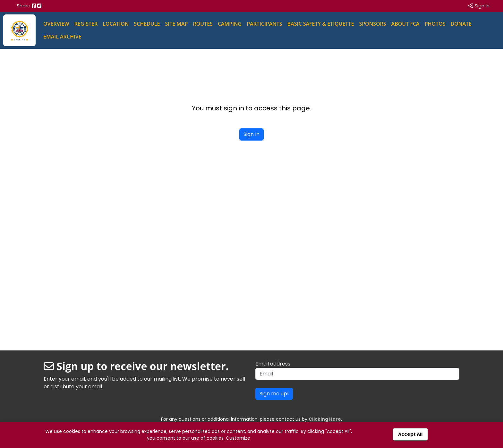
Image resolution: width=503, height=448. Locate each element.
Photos (435, 24)
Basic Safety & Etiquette (321, 24)
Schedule (147, 24)
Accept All (410, 434)
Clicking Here (325, 419)
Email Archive (62, 37)
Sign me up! (274, 394)
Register (86, 24)
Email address (273, 364)
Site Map (176, 24)
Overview (56, 24)
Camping (230, 24)
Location (116, 24)
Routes (203, 24)
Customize (238, 438)
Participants (264, 24)
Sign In (479, 6)
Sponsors (372, 24)
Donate (461, 24)
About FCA (405, 24)
